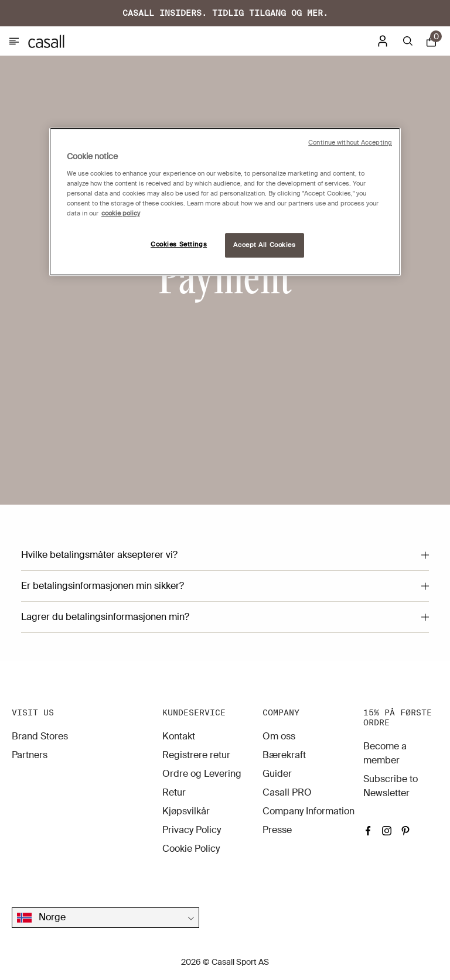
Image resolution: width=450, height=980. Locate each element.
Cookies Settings (179, 244)
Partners (30, 755)
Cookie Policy (191, 849)
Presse (277, 830)
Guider (277, 774)
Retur (174, 792)
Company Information (308, 811)
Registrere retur (196, 755)
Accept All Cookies (264, 245)
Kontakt (179, 736)
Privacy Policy (192, 830)
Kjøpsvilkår (186, 811)
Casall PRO (287, 792)
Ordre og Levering (202, 774)
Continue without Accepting (350, 143)
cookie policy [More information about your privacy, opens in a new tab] (121, 213)
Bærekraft (284, 755)
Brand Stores (40, 736)
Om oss (279, 736)
